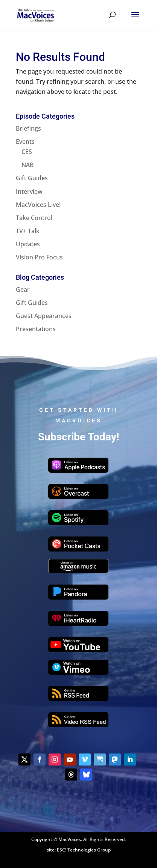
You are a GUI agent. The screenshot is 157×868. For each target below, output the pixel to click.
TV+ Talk (28, 231)
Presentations (36, 329)
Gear (23, 289)
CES (27, 152)
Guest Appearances (44, 316)
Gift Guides (32, 178)
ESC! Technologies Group (84, 850)
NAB (27, 165)
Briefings (28, 128)
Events (25, 142)
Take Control (34, 218)
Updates (28, 244)
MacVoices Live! (38, 205)
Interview (29, 191)
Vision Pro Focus (39, 257)
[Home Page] (36, 14)
